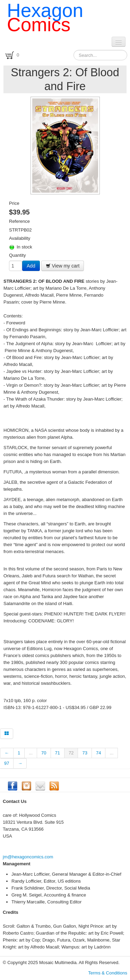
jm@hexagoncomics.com (28, 857)
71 (58, 753)
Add (31, 266)
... (31, 753)
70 (44, 753)
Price (14, 203)
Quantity (17, 255)
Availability (20, 238)
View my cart (63, 266)
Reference (19, 221)
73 (85, 753)
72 (71, 753)
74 (98, 753)
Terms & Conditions (108, 973)
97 (7, 763)
